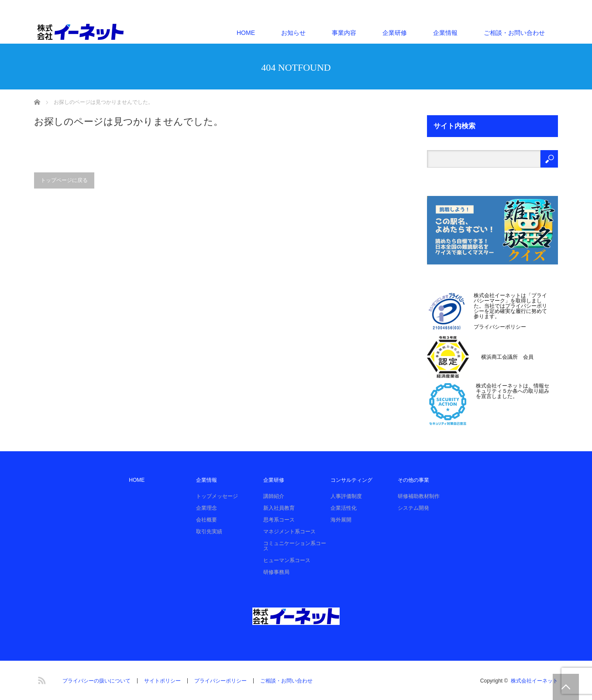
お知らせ (293, 33)
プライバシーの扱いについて (96, 681)
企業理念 (207, 508)
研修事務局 (276, 572)
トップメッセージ (217, 496)
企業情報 (445, 33)
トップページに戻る (64, 180)
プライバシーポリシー (500, 327)
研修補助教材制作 (419, 496)
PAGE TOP (566, 687)
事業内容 (344, 33)
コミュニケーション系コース (295, 546)
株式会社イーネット (534, 681)
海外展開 (341, 520)
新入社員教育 (279, 508)
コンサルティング (351, 480)
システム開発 (413, 508)
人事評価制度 (346, 496)
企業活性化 (344, 508)
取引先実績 (209, 532)
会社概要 (207, 520)
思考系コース (279, 520)
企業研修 (395, 33)
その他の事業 (413, 480)
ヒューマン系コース (287, 560)
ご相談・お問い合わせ (514, 33)
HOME (246, 33)
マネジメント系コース (289, 532)
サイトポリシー (162, 681)
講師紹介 (274, 496)
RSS (41, 679)
